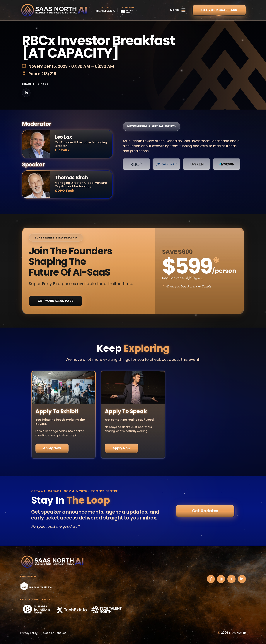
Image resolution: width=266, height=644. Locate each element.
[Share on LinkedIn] (26, 93)
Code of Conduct (55, 633)
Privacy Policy (29, 633)
